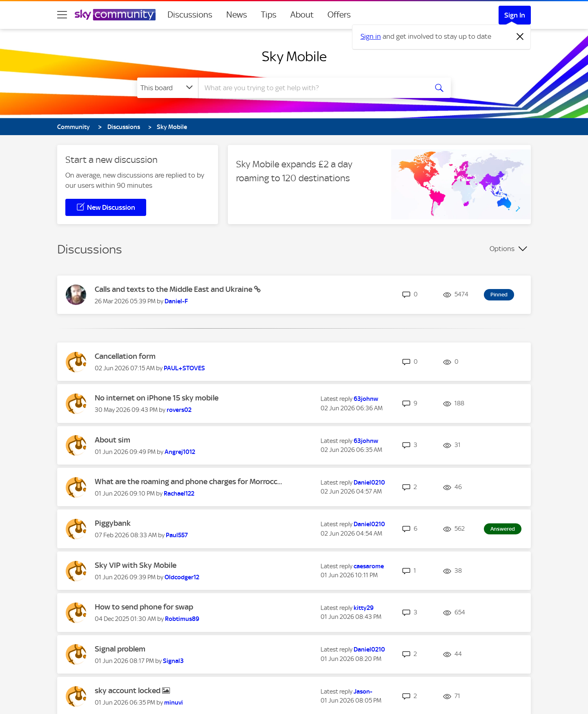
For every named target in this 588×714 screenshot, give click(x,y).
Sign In (515, 15)
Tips (269, 15)
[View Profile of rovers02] (179, 410)
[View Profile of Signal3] (173, 661)
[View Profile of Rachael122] (179, 494)
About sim (112, 440)
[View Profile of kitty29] (364, 608)
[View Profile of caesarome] (369, 566)
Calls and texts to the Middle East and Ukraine (174, 289)
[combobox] (312, 88)
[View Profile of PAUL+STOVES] (184, 368)
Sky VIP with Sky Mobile (136, 565)
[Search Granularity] (168, 88)
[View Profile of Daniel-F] (176, 301)
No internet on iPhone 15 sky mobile (157, 398)
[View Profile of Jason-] (363, 692)
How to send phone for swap (144, 607)
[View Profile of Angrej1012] (180, 452)
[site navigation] (62, 15)
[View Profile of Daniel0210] (369, 483)
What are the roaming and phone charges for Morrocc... (188, 482)
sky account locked (128, 691)
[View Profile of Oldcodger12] (182, 577)
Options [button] (502, 249)
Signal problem (120, 649)
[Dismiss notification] (520, 37)
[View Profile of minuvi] (174, 703)
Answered (503, 529)
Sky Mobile (294, 56)
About (302, 15)
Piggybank (113, 523)
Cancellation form (125, 356)
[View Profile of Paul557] (177, 535)
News (237, 15)
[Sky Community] (115, 15)
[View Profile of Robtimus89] (182, 619)
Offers (339, 15)
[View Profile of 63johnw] (366, 399)
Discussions (190, 15)
